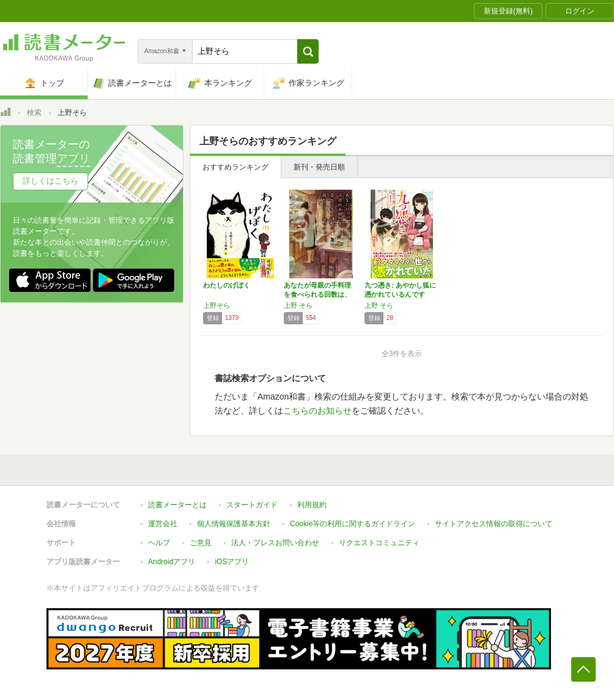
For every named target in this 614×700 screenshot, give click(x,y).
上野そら (216, 305)
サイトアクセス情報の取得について (494, 524)
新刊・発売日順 (319, 167)
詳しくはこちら (50, 181)
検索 (34, 113)
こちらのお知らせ (317, 411)
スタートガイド (252, 505)
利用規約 (312, 505)
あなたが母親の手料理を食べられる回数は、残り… (317, 294)
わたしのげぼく (227, 285)
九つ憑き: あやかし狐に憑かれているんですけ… (400, 294)
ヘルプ (159, 543)
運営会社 (163, 524)
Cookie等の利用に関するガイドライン (353, 524)
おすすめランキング (235, 167)
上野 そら (298, 305)
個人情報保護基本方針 (234, 524)
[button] (308, 51)
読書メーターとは (177, 505)
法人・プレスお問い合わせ (275, 543)
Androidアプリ (172, 562)
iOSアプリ (232, 562)
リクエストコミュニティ (379, 543)
